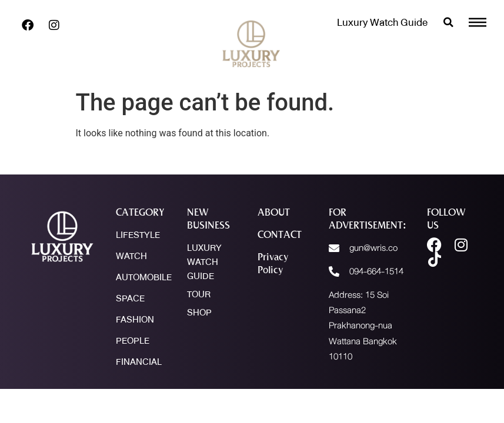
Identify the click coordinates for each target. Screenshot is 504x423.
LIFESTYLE (138, 235)
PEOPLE (133, 341)
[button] (448, 22)
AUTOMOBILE (144, 277)
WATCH (131, 256)
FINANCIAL (139, 362)
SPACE (130, 298)
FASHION (135, 320)
